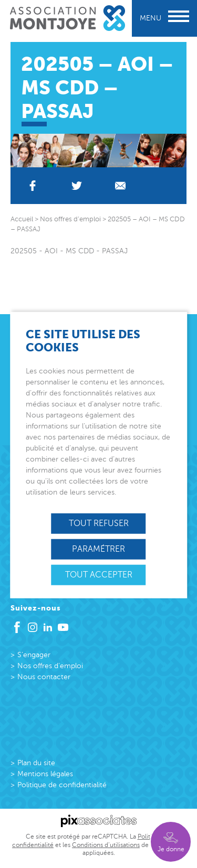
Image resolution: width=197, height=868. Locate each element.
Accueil (22, 219)
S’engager (34, 655)
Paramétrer (98, 549)
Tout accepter (99, 575)
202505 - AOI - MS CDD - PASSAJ (69, 251)
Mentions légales (45, 774)
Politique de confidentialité (62, 785)
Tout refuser (99, 523)
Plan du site (36, 763)
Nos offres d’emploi (50, 666)
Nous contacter (44, 677)
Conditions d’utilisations (106, 845)
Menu (164, 18)
